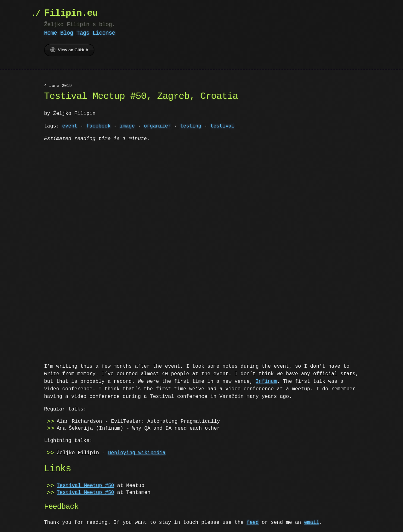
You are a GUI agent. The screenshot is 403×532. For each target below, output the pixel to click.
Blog (67, 33)
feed (253, 522)
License (104, 33)
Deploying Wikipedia (137, 452)
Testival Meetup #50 (85, 485)
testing (191, 126)
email (312, 522)
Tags (83, 33)
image (127, 126)
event (70, 126)
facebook (98, 126)
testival (222, 126)
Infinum (266, 381)
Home (51, 33)
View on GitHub (69, 50)
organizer (157, 126)
